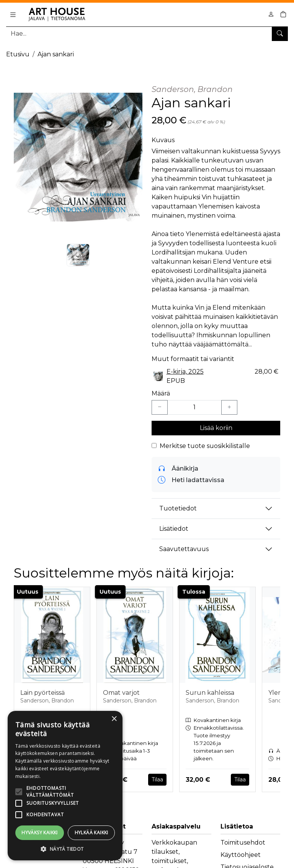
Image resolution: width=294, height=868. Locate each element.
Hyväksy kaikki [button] (40, 833)
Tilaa (157, 779)
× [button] (114, 719)
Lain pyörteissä (42, 693)
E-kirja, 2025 (185, 372)
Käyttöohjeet (241, 855)
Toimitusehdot (243, 843)
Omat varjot (121, 693)
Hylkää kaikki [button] (91, 833)
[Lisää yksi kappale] (229, 407)
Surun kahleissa (210, 693)
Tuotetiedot (178, 508)
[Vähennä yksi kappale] (160, 407)
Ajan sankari (56, 54)
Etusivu (18, 54)
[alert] (65, 786)
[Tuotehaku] (147, 34)
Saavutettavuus (184, 549)
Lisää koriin (216, 428)
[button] (65, 849)
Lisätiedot (174, 529)
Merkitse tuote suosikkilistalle (205, 446)
